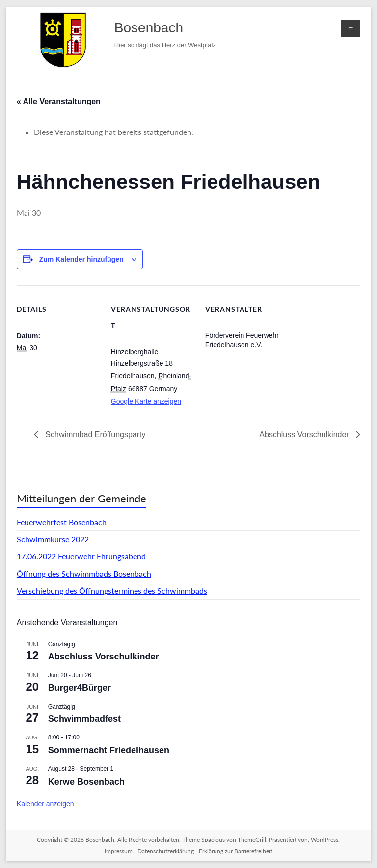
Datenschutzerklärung (166, 851)
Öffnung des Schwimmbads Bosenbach (84, 573)
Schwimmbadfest (84, 719)
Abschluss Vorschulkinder (305, 434)
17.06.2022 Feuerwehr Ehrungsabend (81, 556)
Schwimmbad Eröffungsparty (94, 434)
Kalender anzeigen (45, 804)
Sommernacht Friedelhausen (109, 750)
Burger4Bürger (80, 688)
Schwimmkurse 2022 (53, 539)
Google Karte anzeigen (146, 401)
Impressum (119, 851)
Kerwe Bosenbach (86, 782)
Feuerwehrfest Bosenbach (62, 522)
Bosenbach (149, 28)
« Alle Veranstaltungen (59, 101)
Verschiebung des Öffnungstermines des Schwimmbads (112, 591)
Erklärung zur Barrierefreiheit (236, 851)
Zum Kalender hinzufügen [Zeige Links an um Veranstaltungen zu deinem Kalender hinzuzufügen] (81, 259)
